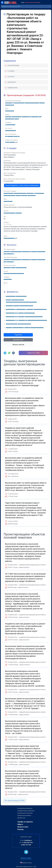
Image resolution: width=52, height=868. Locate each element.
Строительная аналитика (25, 813)
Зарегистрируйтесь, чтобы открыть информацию (22, 185)
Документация (18, 340)
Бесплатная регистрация (33, 3)
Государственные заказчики (26, 811)
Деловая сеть (21, 818)
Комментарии (12, 88)
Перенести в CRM (33, 353)
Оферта (20, 824)
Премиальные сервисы (24, 815)
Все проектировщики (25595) (15, 801)
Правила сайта (23, 827)
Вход (23, 3)
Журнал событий (18, 345)
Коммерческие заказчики (25, 808)
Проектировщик (13, 65)
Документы (12, 82)
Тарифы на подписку (25, 822)
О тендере (11, 71)
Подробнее (18, 335)
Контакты (11, 77)
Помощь (20, 829)
